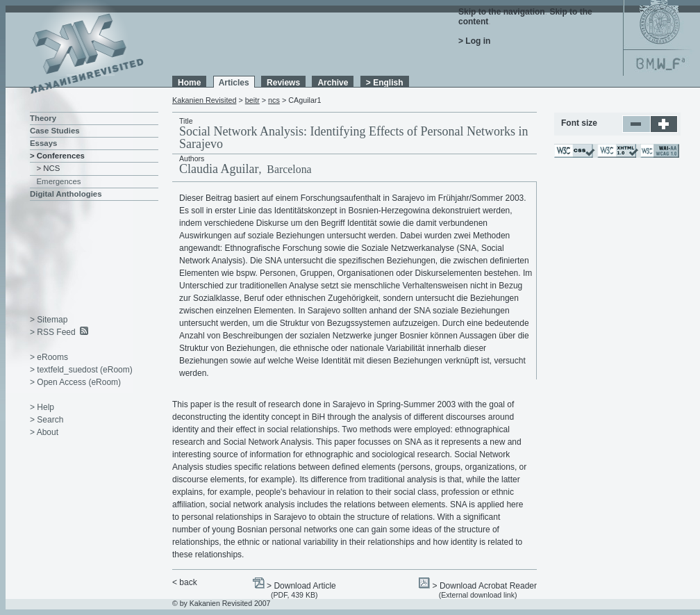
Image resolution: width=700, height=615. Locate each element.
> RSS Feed (53, 332)
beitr (252, 100)
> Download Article (301, 586)
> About (44, 432)
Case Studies (55, 131)
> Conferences (57, 156)
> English (385, 83)
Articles (234, 83)
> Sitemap (49, 320)
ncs (274, 100)
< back (185, 582)
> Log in (474, 41)
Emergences (59, 181)
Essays (43, 143)
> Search (47, 420)
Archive (333, 83)
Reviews (283, 83)
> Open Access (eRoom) (75, 382)
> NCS (49, 168)
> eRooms (49, 357)
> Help (42, 407)
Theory (43, 118)
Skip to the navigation (502, 12)
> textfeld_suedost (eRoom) (81, 370)
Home (189, 83)
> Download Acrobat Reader (485, 586)
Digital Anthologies (66, 194)
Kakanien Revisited (204, 100)
